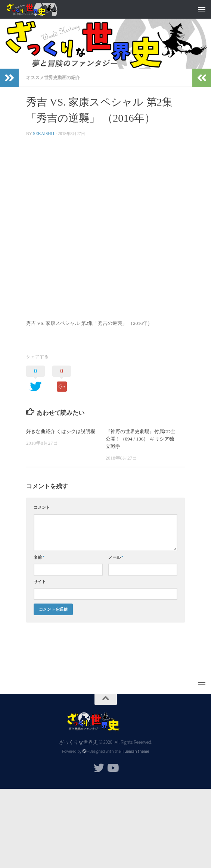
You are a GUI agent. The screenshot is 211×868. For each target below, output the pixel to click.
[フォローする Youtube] (112, 768)
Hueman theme (135, 751)
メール (116, 557)
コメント (42, 507)
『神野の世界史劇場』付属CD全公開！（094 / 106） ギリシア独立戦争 (141, 439)
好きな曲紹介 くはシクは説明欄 (61, 431)
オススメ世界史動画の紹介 (53, 77)
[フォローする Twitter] (99, 768)
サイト (40, 582)
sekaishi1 (44, 134)
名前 (39, 557)
